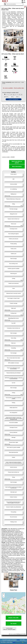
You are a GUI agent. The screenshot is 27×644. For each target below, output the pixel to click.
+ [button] (3, 594)
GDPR (14, 642)
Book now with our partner (17, 162)
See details (14, 624)
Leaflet (17, 614)
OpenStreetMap (22, 614)
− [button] (3, 597)
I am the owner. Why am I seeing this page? (9, 629)
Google (18, 640)
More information (17, 167)
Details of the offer (13, 618)
